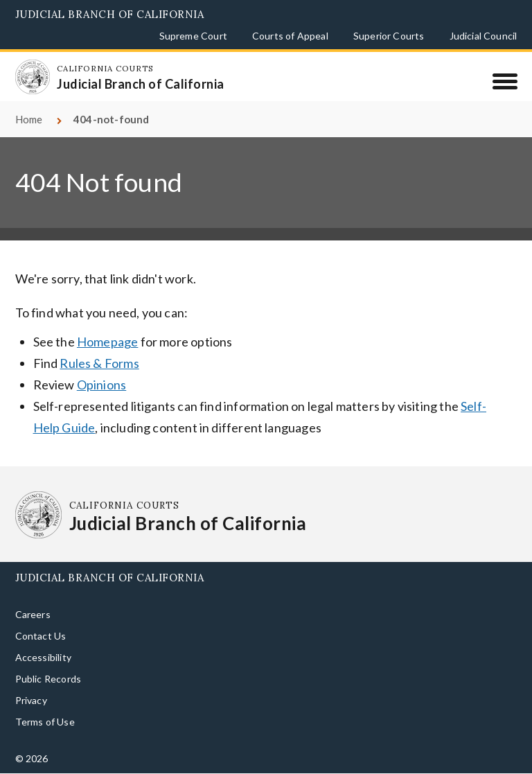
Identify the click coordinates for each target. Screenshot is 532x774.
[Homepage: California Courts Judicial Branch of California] (33, 77)
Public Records (48, 679)
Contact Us (41, 636)
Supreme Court (193, 36)
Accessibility (43, 657)
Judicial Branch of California (110, 14)
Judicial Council (484, 36)
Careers (33, 614)
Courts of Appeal (290, 36)
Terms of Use (45, 722)
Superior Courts (389, 36)
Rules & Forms (99, 363)
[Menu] (505, 81)
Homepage (107, 342)
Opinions (101, 385)
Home (29, 119)
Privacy (31, 700)
